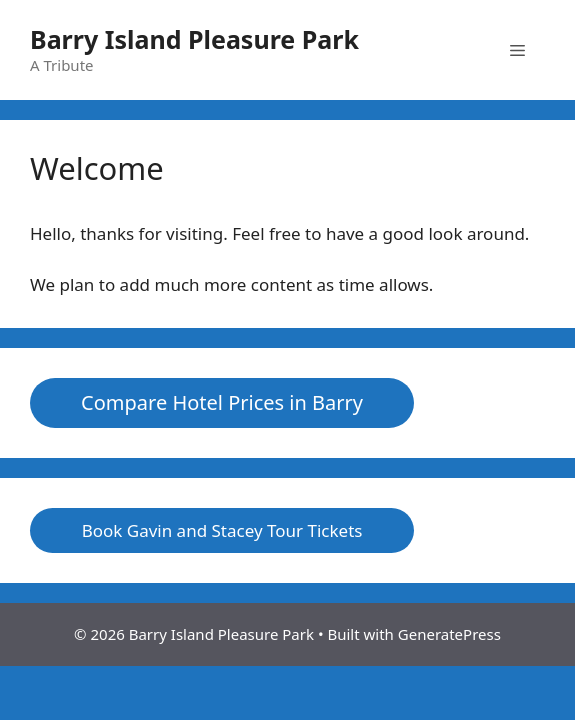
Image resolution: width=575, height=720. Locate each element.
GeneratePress (449, 634)
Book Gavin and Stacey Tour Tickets (222, 530)
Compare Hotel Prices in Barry (222, 402)
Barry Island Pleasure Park (194, 39)
